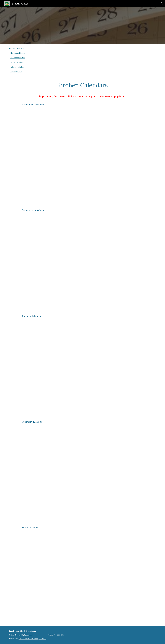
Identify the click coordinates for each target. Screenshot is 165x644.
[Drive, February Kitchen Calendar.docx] (82, 471)
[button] (162, 4)
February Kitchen (17, 67)
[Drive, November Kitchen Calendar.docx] (82, 154)
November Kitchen (18, 53)
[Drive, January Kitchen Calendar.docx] (82, 366)
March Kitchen (16, 72)
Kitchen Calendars (16, 48)
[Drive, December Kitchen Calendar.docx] (82, 260)
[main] (82, 86)
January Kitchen (17, 62)
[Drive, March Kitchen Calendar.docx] (82, 577)
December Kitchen (18, 58)
